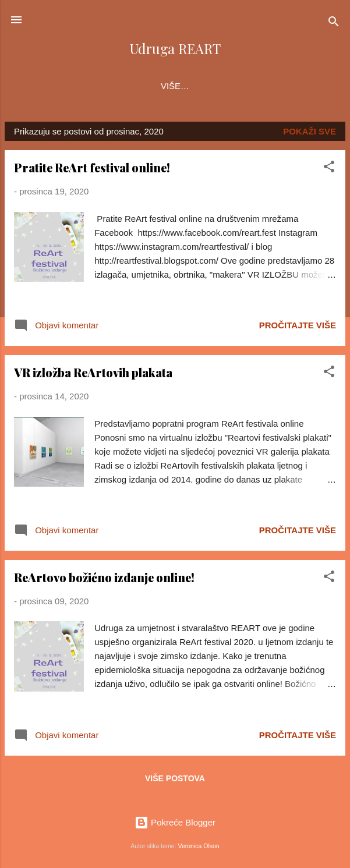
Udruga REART (175, 49)
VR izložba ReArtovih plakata (93, 375)
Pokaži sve (310, 134)
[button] (329, 171)
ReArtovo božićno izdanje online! (104, 580)
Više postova (175, 781)
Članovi (257, 86)
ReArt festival (116, 86)
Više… (311, 86)
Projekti (195, 86)
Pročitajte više (298, 327)
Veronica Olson (198, 846)
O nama (42, 86)
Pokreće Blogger (175, 823)
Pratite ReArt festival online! (92, 170)
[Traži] (334, 24)
